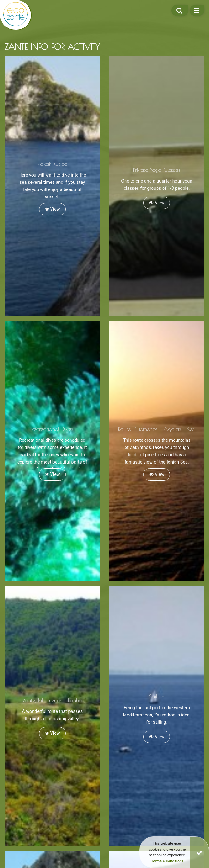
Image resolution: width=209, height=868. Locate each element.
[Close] (199, 852)
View (52, 209)
